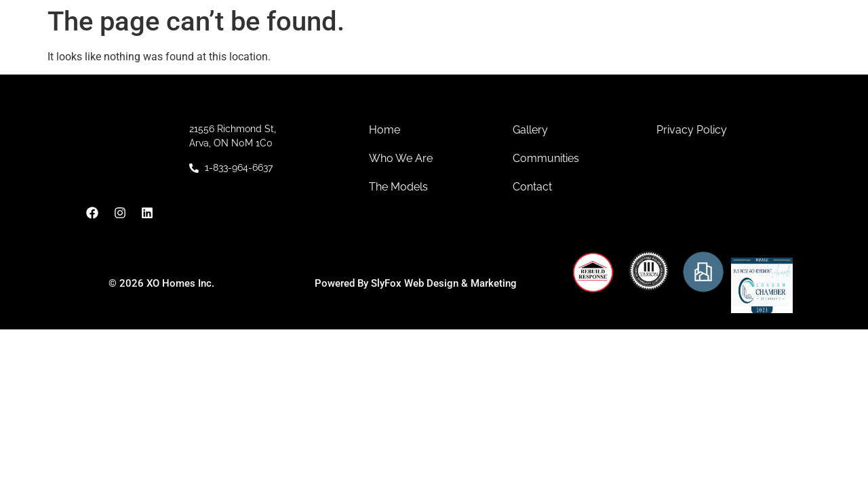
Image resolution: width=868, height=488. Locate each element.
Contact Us (672, 46)
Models (536, 47)
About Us (347, 47)
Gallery (604, 46)
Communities (444, 47)
